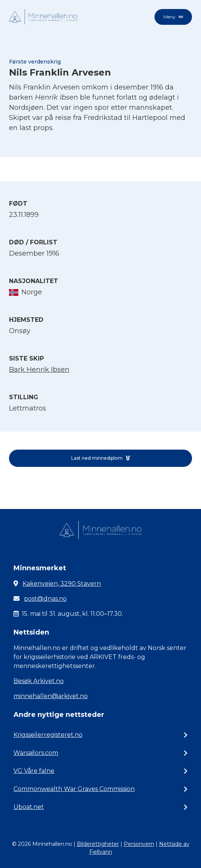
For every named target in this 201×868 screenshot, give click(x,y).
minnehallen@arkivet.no (51, 696)
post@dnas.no (45, 599)
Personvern (139, 844)
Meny (173, 17)
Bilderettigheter (98, 844)
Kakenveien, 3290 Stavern (62, 584)
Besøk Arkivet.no (39, 681)
